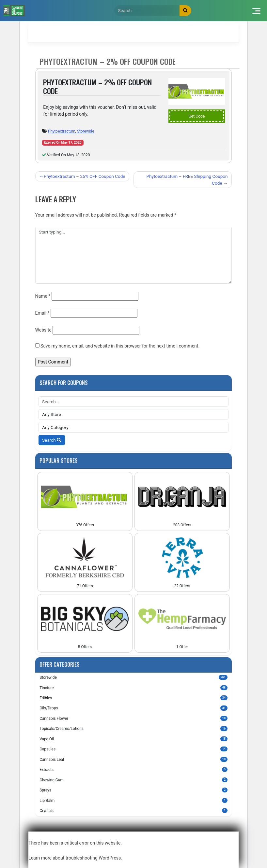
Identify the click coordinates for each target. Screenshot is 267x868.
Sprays (133, 790)
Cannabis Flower (133, 718)
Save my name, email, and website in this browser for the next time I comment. (120, 346)
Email (42, 313)
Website (43, 330)
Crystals (133, 811)
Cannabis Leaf (133, 759)
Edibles (133, 698)
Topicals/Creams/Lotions (133, 728)
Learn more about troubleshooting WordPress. (75, 858)
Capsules (133, 749)
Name (43, 296)
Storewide (86, 131)
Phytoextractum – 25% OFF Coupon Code (85, 176)
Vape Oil (133, 739)
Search (52, 440)
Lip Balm (133, 800)
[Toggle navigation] (256, 11)
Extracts (133, 769)
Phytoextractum (62, 131)
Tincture (133, 688)
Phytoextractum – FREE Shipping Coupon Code (187, 179)
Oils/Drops (133, 708)
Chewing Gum (133, 780)
